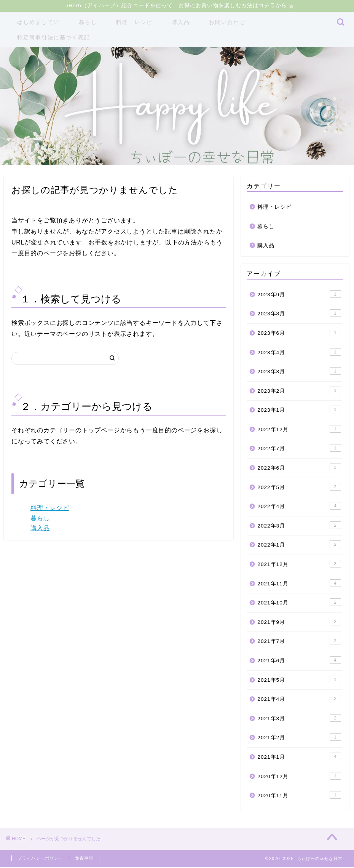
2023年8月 (299, 314)
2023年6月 (299, 333)
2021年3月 (299, 719)
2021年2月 (299, 738)
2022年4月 (299, 507)
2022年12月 (299, 430)
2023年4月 (299, 353)
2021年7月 (299, 641)
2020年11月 (299, 796)
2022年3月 (299, 526)
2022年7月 (299, 449)
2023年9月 (299, 295)
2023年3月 (299, 372)
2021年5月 (299, 680)
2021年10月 (299, 603)
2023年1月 (299, 410)
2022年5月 (299, 488)
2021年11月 (299, 584)
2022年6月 (299, 468)
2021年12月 (299, 564)
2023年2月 (299, 391)
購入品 (181, 23)
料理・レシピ (134, 23)
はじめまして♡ (38, 23)
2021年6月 (299, 661)
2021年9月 (299, 622)
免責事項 (84, 859)
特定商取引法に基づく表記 (54, 38)
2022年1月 (299, 545)
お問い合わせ (227, 23)
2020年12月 (299, 777)
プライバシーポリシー (40, 859)
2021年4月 (299, 699)
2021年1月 (299, 757)
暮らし (88, 23)
